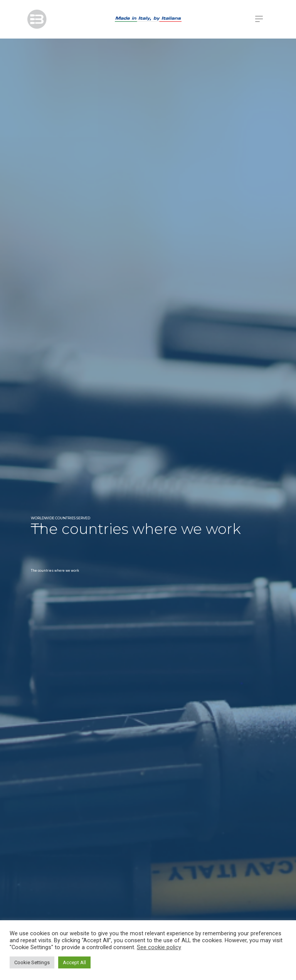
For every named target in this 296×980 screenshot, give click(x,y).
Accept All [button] (74, 962)
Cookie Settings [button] (32, 962)
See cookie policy (159, 947)
